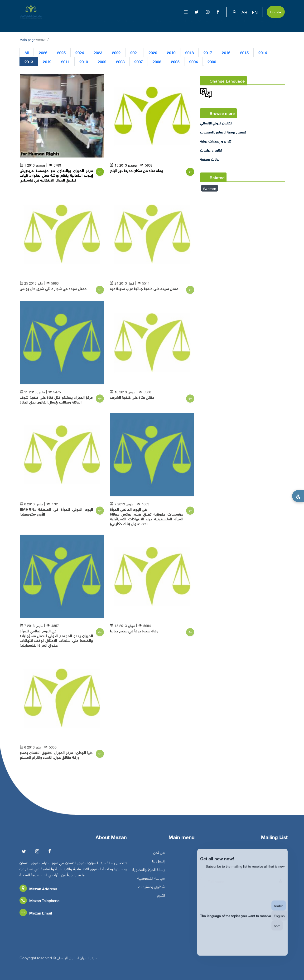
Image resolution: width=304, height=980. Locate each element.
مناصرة (215, 25)
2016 (226, 52)
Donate (276, 12)
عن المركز (110, 25)
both (277, 931)
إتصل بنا (158, 862)
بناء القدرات (242, 25)
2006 (157, 61)
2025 (61, 52)
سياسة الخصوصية (151, 880)
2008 (120, 61)
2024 (80, 52)
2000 (212, 61)
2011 (65, 61)
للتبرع (161, 897)
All (27, 52)
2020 (153, 52)
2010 (84, 61)
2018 (189, 52)
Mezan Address (38, 890)
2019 (171, 52)
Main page (27, 39)
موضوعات (165, 25)
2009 (102, 61)
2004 (193, 61)
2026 (43, 52)
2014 (263, 52)
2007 (139, 61)
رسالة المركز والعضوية (149, 871)
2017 (208, 52)
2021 (135, 52)
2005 (175, 61)
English (279, 921)
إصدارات (192, 25)
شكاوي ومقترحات (151, 888)
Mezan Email (36, 914)
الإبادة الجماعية (137, 25)
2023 (98, 52)
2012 (47, 61)
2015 (244, 52)
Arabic (279, 911)
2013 (29, 61)
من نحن (159, 854)
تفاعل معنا (271, 25)
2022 (116, 52)
